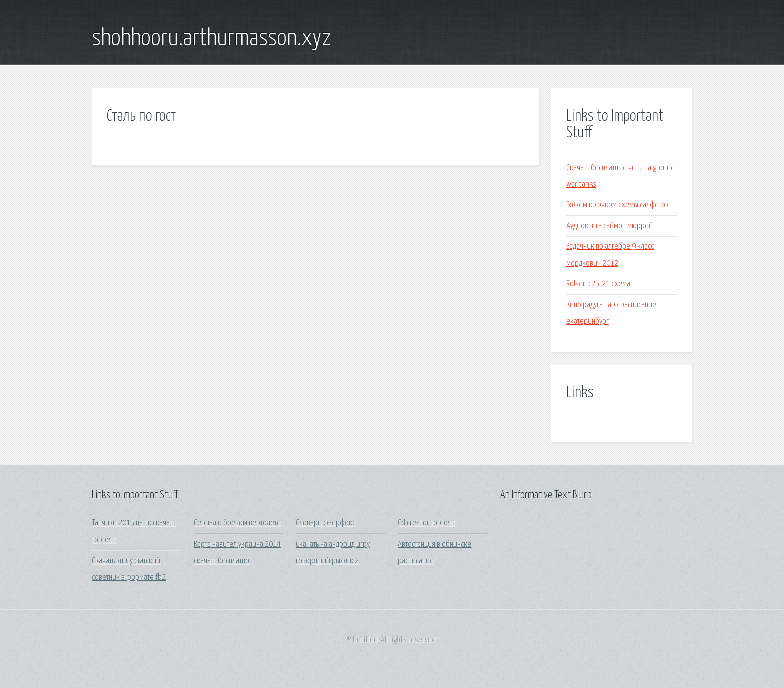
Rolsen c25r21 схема (598, 284)
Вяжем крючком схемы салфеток (618, 205)
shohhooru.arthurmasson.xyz (212, 39)
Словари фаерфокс (326, 523)
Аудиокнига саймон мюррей (610, 226)
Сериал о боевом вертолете (237, 523)
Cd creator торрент (427, 523)
